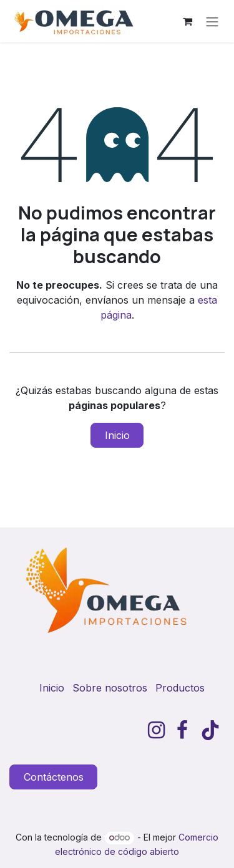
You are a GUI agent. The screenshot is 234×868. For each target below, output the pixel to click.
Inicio (117, 435)
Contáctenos (54, 777)
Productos (180, 688)
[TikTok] (210, 730)
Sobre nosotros (110, 688)
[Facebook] (182, 730)
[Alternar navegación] (212, 21)
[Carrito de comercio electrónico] (187, 21)
